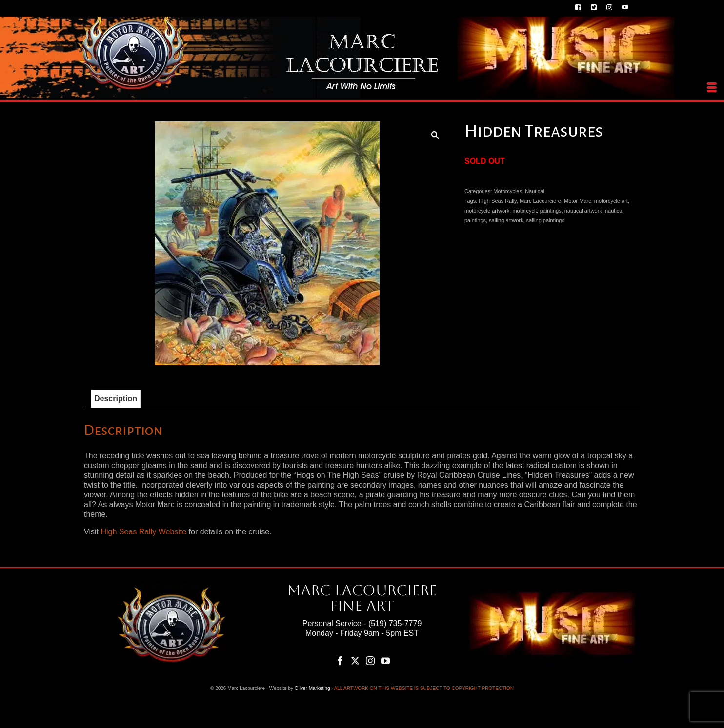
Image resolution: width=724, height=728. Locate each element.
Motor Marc (578, 201)
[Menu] (712, 88)
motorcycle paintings (537, 211)
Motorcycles (508, 191)
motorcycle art (611, 201)
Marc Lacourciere (540, 201)
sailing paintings (545, 220)
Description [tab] (116, 399)
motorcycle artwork (487, 211)
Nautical (535, 191)
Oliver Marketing (312, 688)
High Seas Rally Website (143, 532)
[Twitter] (355, 660)
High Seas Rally (497, 201)
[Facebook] (340, 660)
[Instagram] (370, 660)
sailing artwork (506, 220)
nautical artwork (583, 211)
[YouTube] (385, 660)
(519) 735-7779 (395, 623)
